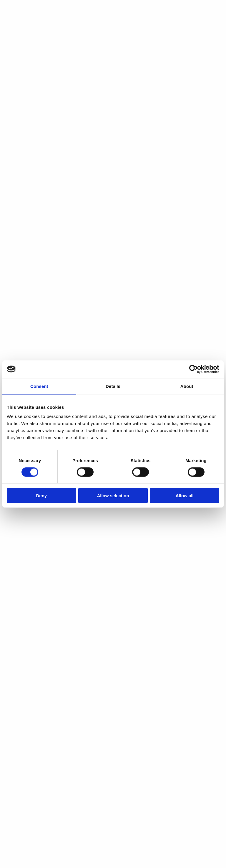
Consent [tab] (39, 386)
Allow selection (113, 496)
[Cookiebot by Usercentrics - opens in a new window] (193, 369)
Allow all (185, 496)
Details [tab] (113, 386)
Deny (41, 496)
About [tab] (187, 386)
